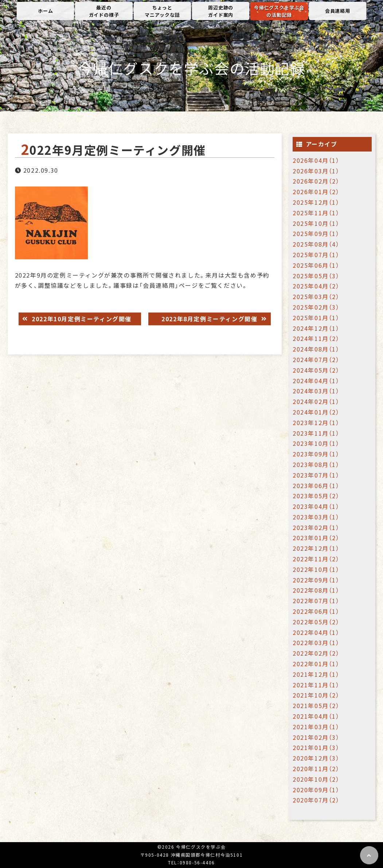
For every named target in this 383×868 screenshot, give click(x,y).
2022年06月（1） (316, 611)
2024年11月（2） (316, 338)
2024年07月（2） (316, 360)
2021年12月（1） (316, 674)
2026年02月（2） (316, 181)
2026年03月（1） (316, 171)
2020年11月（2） (316, 769)
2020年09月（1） (316, 790)
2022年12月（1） (316, 548)
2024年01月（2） (316, 412)
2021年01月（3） (316, 747)
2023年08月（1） (316, 464)
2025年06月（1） (316, 265)
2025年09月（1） (316, 233)
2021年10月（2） (316, 695)
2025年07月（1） (316, 255)
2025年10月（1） (316, 223)
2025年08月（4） (316, 244)
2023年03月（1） (316, 517)
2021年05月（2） (316, 706)
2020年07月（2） (316, 800)
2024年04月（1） (316, 381)
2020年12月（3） (316, 758)
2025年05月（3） (316, 276)
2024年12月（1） (316, 328)
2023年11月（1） (316, 433)
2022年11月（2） (316, 559)
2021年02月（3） (316, 737)
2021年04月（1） (316, 716)
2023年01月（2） (316, 538)
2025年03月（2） (316, 296)
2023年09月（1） (316, 454)
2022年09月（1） (316, 580)
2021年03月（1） (316, 727)
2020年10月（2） (316, 779)
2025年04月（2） (316, 286)
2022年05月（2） (316, 622)
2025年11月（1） (316, 213)
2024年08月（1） (316, 349)
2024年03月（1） (316, 391)
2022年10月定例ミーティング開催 (81, 319)
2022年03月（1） (316, 643)
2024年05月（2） (316, 370)
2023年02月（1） (316, 527)
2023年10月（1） (316, 443)
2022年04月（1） (316, 632)
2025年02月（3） (316, 307)
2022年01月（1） (316, 664)
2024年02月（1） (316, 401)
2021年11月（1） (316, 685)
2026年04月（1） (316, 160)
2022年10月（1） (316, 569)
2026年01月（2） (316, 192)
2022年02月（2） (316, 653)
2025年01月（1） (316, 318)
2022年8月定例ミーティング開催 (210, 319)
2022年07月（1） (316, 601)
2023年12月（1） (316, 423)
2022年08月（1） (316, 590)
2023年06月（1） (316, 486)
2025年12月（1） (316, 202)
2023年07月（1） (316, 475)
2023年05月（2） (316, 496)
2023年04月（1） (316, 506)
